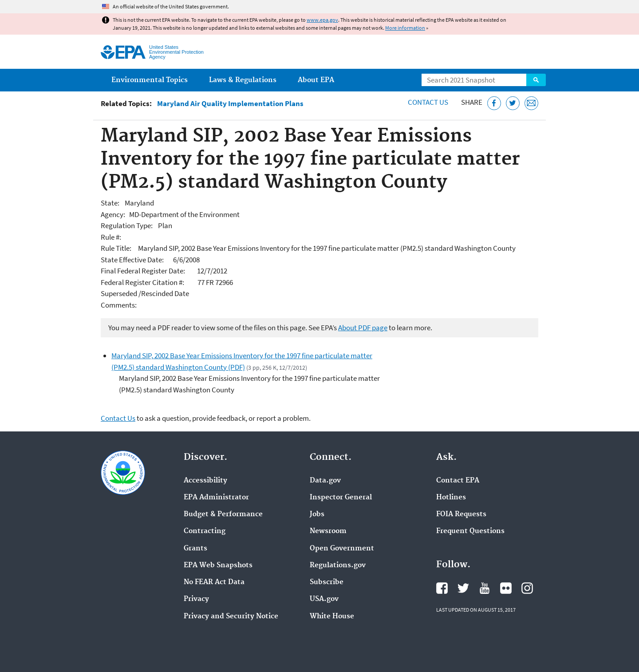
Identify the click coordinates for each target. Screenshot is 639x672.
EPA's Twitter (463, 588)
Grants (195, 549)
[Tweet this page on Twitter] (513, 103)
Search (536, 80)
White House (332, 617)
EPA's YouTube (485, 588)
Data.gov (325, 481)
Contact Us (428, 102)
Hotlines (451, 498)
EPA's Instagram (527, 588)
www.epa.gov (322, 20)
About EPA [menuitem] (316, 80)
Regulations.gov (338, 565)
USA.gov (324, 599)
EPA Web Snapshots (218, 565)
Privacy (196, 599)
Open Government (342, 549)
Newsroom (328, 531)
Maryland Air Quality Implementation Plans (230, 104)
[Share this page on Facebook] (494, 103)
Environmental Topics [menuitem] (150, 80)
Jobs (317, 514)
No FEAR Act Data (214, 582)
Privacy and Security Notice (231, 617)
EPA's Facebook (442, 588)
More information (405, 28)
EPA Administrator (216, 498)
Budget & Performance (223, 514)
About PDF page (363, 328)
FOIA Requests (461, 514)
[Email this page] (531, 103)
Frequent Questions (470, 531)
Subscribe (327, 582)
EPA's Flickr (506, 588)
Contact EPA (458, 481)
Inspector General (341, 498)
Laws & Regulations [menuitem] (243, 80)
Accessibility (205, 481)
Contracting (205, 531)
